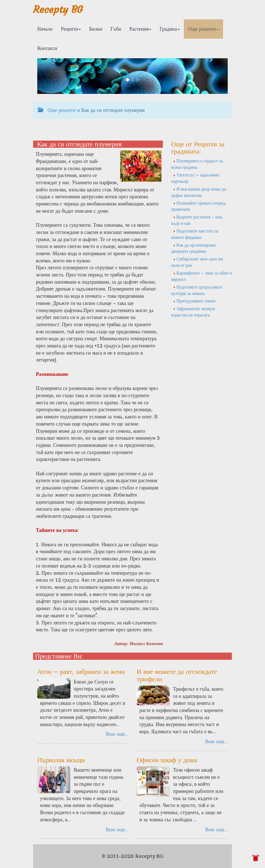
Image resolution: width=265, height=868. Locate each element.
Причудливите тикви (194, 301)
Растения (140, 29)
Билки (96, 29)
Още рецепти (203, 29)
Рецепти (71, 29)
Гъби (116, 29)
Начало (45, 29)
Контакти (47, 48)
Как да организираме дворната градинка (194, 248)
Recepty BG (58, 10)
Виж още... (117, 734)
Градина (170, 29)
